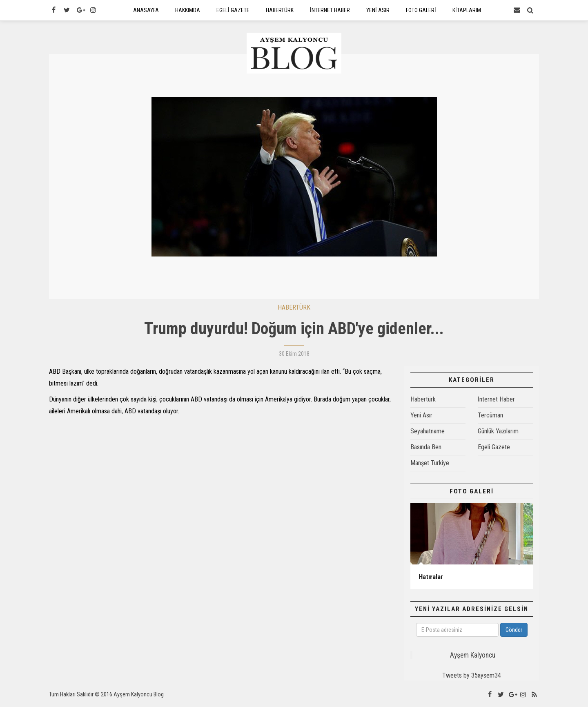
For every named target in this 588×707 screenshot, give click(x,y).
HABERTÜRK (294, 309)
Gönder (514, 632)
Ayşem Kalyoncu (473, 657)
